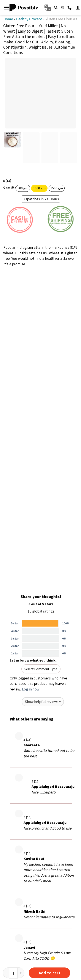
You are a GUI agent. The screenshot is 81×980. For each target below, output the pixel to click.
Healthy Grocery (29, 19)
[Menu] (6, 8)
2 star (15, 646)
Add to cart (50, 973)
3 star (15, 638)
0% (64, 631)
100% (66, 623)
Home (8, 19)
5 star (15, 623)
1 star (15, 653)
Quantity (10, 188)
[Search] (56, 7)
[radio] (23, 188)
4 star (15, 631)
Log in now (31, 689)
